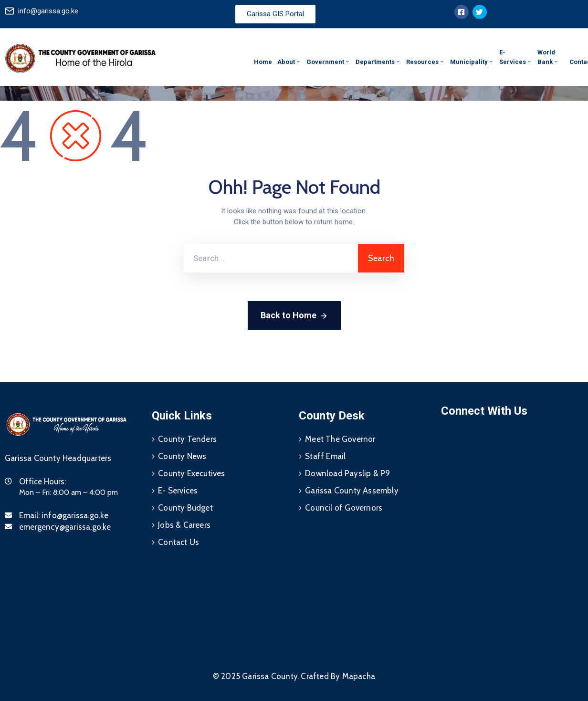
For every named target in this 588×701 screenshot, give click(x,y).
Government (328, 62)
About (289, 62)
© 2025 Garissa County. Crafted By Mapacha (294, 676)
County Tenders (187, 439)
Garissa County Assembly (352, 491)
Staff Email (325, 456)
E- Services (178, 491)
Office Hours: (42, 481)
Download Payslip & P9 (347, 473)
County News (182, 456)
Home (263, 62)
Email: (64, 515)
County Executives (191, 473)
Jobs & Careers (184, 525)
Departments (378, 62)
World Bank (548, 57)
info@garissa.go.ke (48, 11)
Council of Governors (344, 508)
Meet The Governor (340, 439)
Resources (425, 62)
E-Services (516, 57)
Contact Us (178, 542)
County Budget (185, 508)
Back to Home (294, 316)
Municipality (472, 62)
